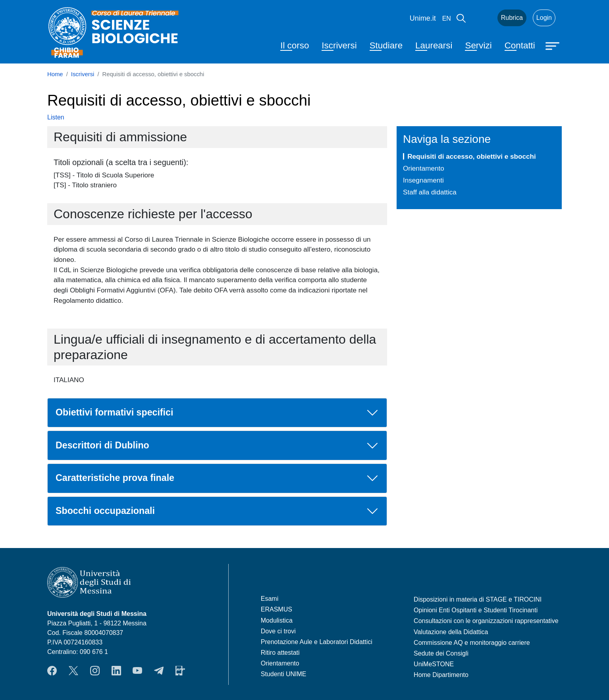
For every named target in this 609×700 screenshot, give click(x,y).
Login (544, 18)
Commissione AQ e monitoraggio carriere (472, 643)
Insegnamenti (423, 180)
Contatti (520, 45)
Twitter (73, 671)
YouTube (137, 671)
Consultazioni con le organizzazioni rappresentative (486, 621)
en (447, 18)
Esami (270, 599)
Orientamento (424, 168)
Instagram (95, 671)
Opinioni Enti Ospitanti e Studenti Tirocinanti (476, 610)
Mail (482, 18)
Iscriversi (339, 45)
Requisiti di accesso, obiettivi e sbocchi (472, 156)
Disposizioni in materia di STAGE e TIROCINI (478, 599)
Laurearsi (434, 45)
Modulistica (277, 620)
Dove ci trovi (278, 631)
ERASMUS (277, 609)
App (180, 671)
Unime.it (423, 18)
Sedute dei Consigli (441, 653)
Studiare (386, 45)
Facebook (52, 671)
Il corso (295, 45)
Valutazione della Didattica (451, 632)
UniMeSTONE (434, 664)
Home (55, 74)
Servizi (478, 45)
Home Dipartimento (441, 675)
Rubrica (512, 18)
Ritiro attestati (280, 653)
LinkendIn (116, 671)
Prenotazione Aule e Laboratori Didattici (317, 642)
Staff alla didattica (430, 192)
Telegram (159, 671)
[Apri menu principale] (553, 45)
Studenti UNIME (284, 674)
